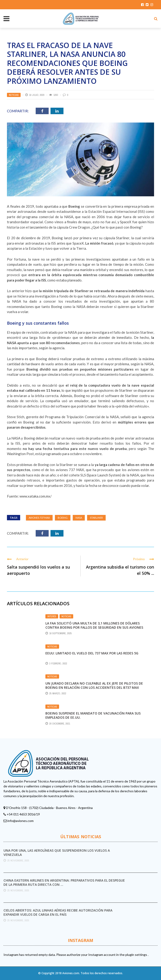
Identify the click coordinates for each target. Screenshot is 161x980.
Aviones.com (71, 973)
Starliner (96, 518)
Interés (52, 616)
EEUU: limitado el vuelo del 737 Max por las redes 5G (92, 653)
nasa (79, 518)
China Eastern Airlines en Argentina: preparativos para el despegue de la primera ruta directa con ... (64, 882)
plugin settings (137, 955)
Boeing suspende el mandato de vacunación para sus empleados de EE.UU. (93, 715)
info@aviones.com (21, 821)
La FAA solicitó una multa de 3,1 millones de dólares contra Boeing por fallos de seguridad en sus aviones (94, 625)
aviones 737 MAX (39, 518)
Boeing (63, 518)
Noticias (14, 95)
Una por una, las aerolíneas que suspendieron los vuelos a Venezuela (57, 852)
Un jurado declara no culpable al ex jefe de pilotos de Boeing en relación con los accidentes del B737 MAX (94, 685)
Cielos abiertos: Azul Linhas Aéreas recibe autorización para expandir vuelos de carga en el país (58, 912)
